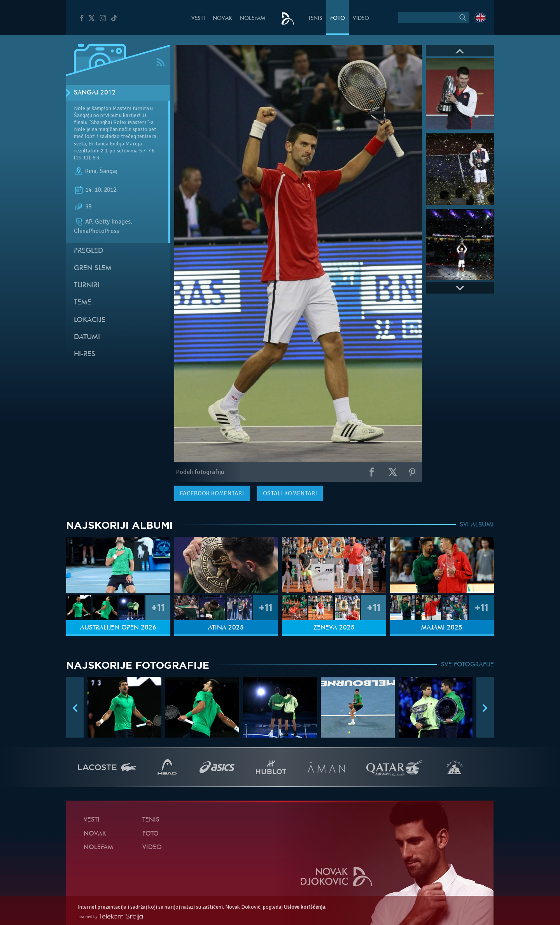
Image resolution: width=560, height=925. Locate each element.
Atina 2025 (226, 628)
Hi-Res (85, 354)
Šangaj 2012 (95, 93)
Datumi (87, 337)
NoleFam (253, 18)
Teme (83, 303)
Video (361, 18)
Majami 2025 (442, 628)
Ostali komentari (290, 493)
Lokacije (90, 320)
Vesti (198, 18)
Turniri (87, 286)
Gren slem (93, 268)
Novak (222, 18)
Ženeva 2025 (334, 628)
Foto (338, 18)
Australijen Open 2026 (118, 628)
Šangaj (108, 171)
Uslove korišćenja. (305, 907)
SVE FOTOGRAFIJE (467, 665)
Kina (91, 171)
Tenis (315, 18)
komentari (212, 493)
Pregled (88, 251)
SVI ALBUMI (477, 525)
